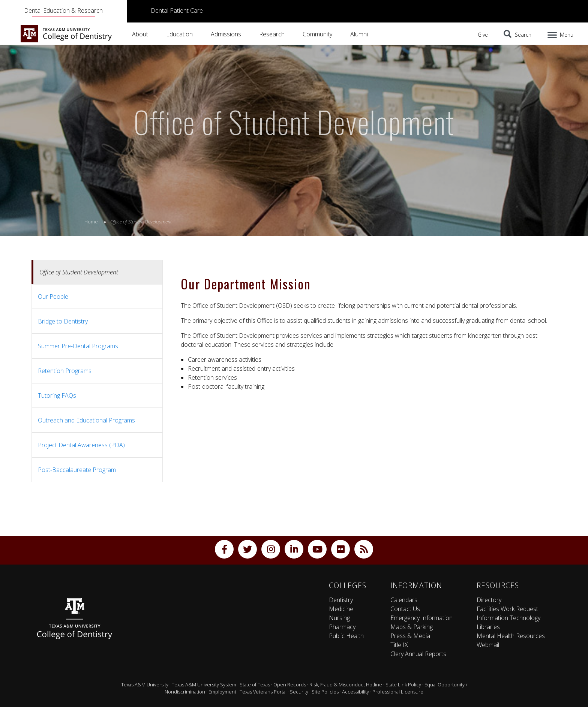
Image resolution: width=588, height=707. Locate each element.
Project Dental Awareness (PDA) (81, 445)
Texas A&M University (145, 685)
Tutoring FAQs (57, 395)
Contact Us (405, 609)
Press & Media (410, 636)
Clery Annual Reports (418, 654)
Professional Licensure (398, 692)
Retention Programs (65, 371)
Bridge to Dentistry (63, 321)
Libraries (488, 627)
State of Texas (255, 685)
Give (483, 35)
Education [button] (179, 34)
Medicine (341, 609)
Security (299, 692)
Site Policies (325, 692)
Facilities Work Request (507, 609)
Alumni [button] (359, 34)
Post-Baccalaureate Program (77, 470)
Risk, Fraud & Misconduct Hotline (346, 685)
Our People (53, 297)
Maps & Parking (412, 627)
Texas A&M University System (204, 685)
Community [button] (317, 34)
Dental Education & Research (63, 10)
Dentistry (341, 600)
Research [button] (272, 34)
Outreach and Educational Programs (86, 420)
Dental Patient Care (177, 10)
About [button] (140, 34)
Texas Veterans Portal (263, 692)
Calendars (404, 600)
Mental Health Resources (511, 636)
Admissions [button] (226, 34)
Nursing (339, 618)
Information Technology (508, 618)
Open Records (290, 685)
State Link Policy (403, 685)
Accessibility (355, 692)
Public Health (346, 636)
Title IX (399, 645)
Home (91, 222)
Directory (489, 600)
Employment (222, 692)
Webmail (488, 645)
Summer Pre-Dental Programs (78, 346)
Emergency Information (421, 618)
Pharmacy (342, 627)
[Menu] (561, 34)
